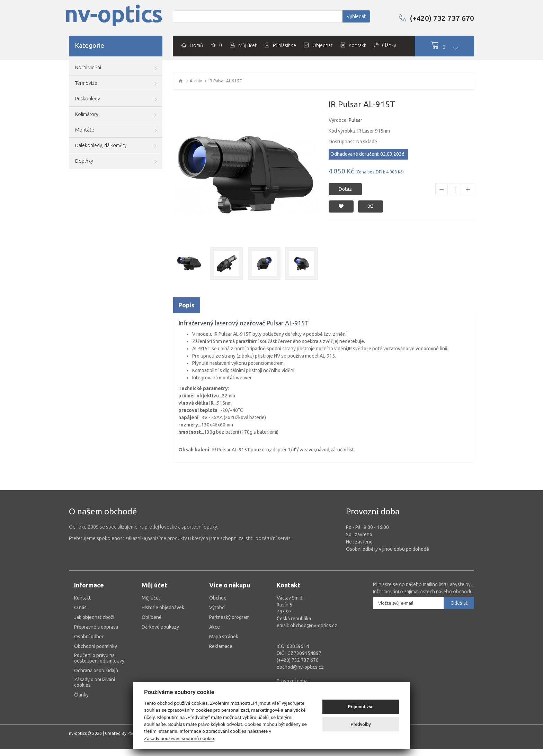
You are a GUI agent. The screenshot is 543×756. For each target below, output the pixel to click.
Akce (215, 627)
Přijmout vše (361, 707)
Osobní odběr (89, 637)
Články (81, 695)
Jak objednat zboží (94, 617)
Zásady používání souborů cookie (179, 738)
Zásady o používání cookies (95, 682)
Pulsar (355, 120)
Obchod (218, 598)
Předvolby (361, 724)
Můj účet (151, 598)
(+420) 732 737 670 (437, 18)
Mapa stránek (224, 637)
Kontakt (82, 598)
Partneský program (229, 617)
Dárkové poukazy (160, 627)
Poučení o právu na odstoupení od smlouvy (99, 658)
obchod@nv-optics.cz (300, 667)
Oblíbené (152, 617)
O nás (80, 607)
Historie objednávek (163, 607)
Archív (196, 81)
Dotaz (345, 189)
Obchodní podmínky (96, 646)
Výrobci (217, 607)
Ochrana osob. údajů (96, 670)
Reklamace (221, 646)
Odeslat (459, 603)
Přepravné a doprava (96, 627)
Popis (186, 305)
